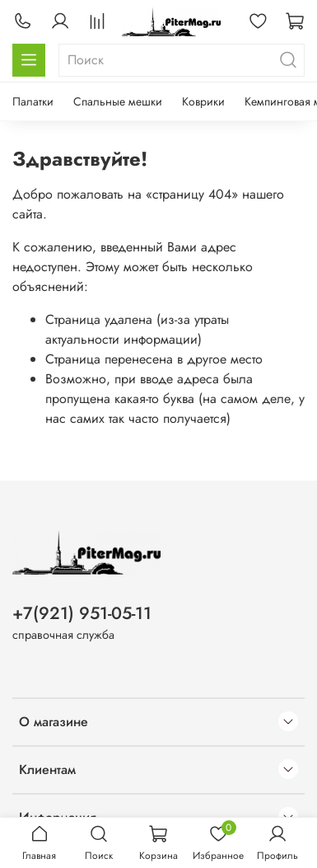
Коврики (203, 101)
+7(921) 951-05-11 (82, 613)
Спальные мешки (118, 101)
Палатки (33, 101)
